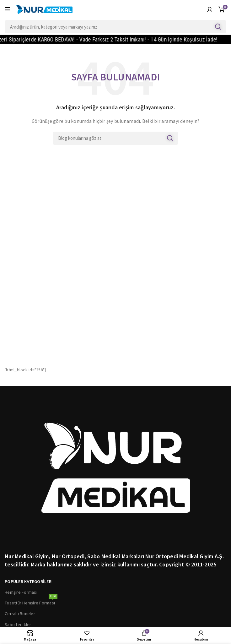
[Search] (115, 27)
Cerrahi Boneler (20, 614)
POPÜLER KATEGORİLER (28, 581)
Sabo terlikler (18, 625)
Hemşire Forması (21, 592)
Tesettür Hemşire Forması (31, 602)
